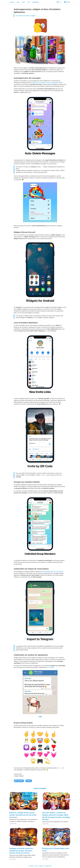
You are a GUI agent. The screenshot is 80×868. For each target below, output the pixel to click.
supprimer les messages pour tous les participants (45, 83)
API (29, 2)
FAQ (18, 2)
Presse (41, 866)
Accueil (12, 2)
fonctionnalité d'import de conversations (53, 572)
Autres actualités (40, 788)
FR (59, 2)
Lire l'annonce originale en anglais (26, 16)
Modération (36, 2)
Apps (23, 2)
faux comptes (50, 667)
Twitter (67, 2)
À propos (31, 866)
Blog (37, 866)
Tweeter (29, 781)
